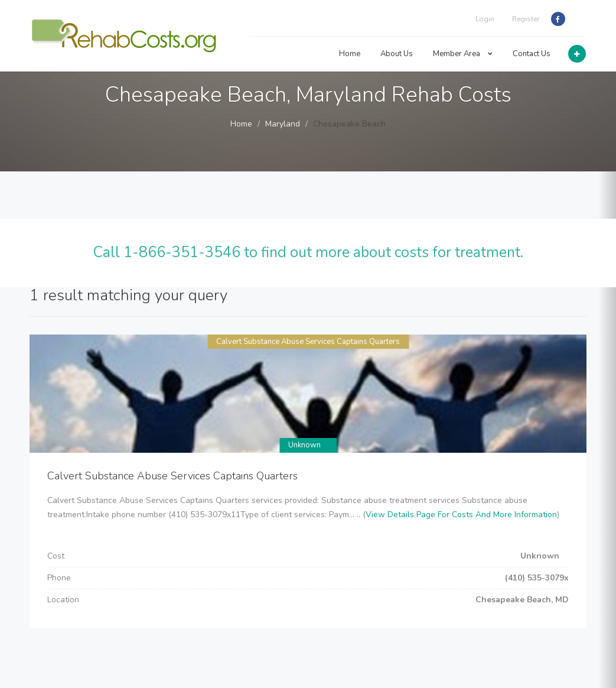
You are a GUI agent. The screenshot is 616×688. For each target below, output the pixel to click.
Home (350, 54)
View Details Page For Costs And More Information (461, 515)
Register (526, 19)
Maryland (283, 124)
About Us (397, 54)
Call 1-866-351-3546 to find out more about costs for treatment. (308, 252)
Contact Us (532, 54)
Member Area (463, 54)
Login (485, 19)
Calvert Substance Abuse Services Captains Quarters (308, 342)
